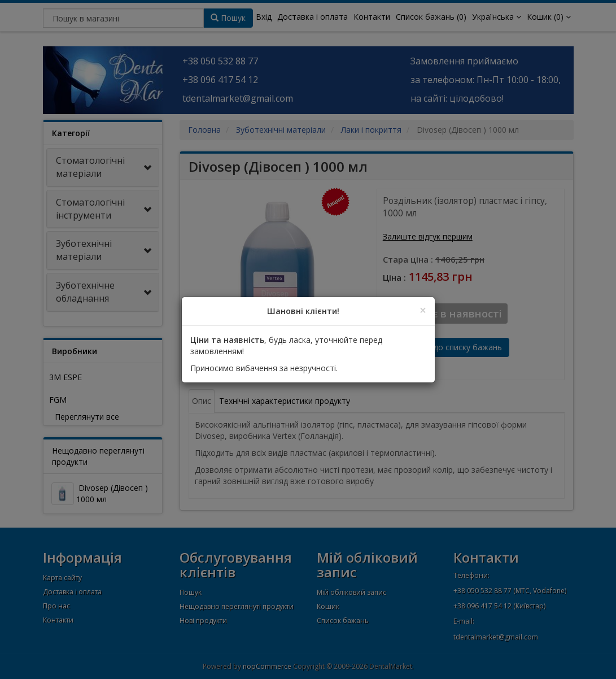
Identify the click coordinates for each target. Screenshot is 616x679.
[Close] (423, 310)
